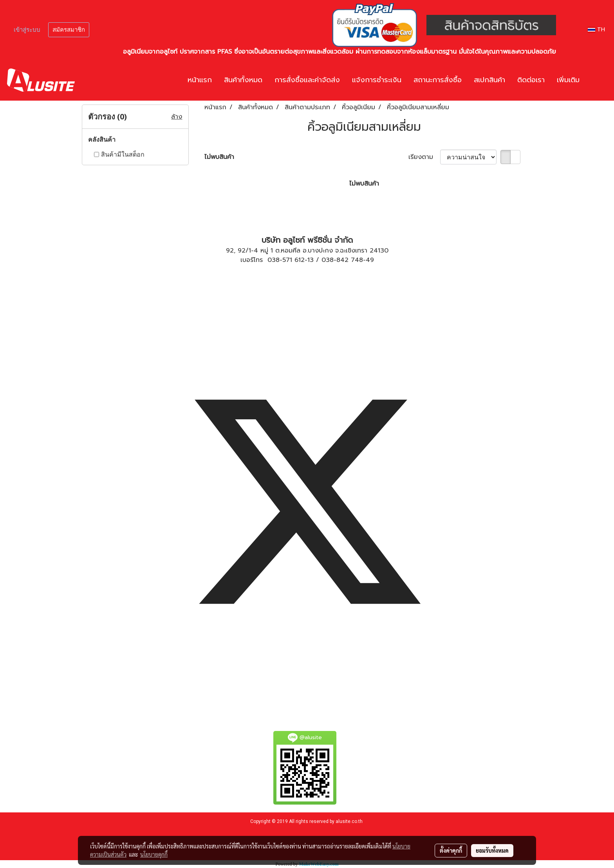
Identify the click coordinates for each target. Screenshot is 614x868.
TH (596, 30)
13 (311, 260)
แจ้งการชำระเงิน (377, 80)
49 (370, 260)
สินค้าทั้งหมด (243, 80)
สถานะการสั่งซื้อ (438, 80)
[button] (597, 80)
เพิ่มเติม (568, 80)
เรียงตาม (424, 157)
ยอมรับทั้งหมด (492, 850)
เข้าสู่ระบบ (27, 30)
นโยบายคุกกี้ (154, 854)
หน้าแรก (200, 80)
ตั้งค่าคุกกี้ (451, 850)
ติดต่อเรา (531, 80)
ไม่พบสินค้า (219, 157)
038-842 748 (342, 260)
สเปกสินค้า (489, 80)
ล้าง (177, 117)
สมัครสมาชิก (69, 30)
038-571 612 (286, 260)
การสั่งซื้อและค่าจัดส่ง (307, 80)
